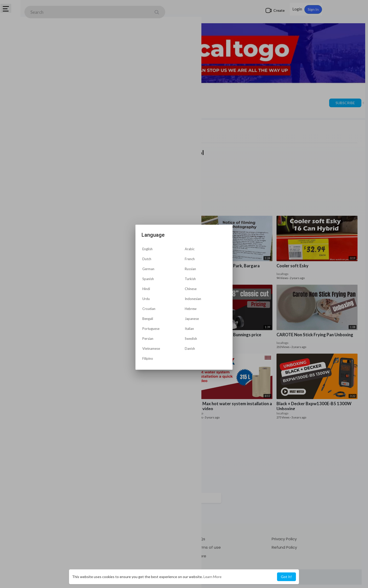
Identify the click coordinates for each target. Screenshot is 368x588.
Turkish (190, 279)
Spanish (148, 279)
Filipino (148, 358)
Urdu (146, 299)
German (148, 269)
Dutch (147, 259)
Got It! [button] (286, 577)
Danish (190, 349)
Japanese (192, 319)
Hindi (146, 289)
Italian (189, 329)
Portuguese (151, 329)
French (190, 259)
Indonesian (193, 299)
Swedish (191, 339)
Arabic (190, 249)
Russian (190, 269)
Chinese (191, 289)
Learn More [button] (212, 577)
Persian (148, 339)
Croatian (149, 309)
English (147, 249)
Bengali (148, 319)
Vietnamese (151, 349)
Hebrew (191, 309)
